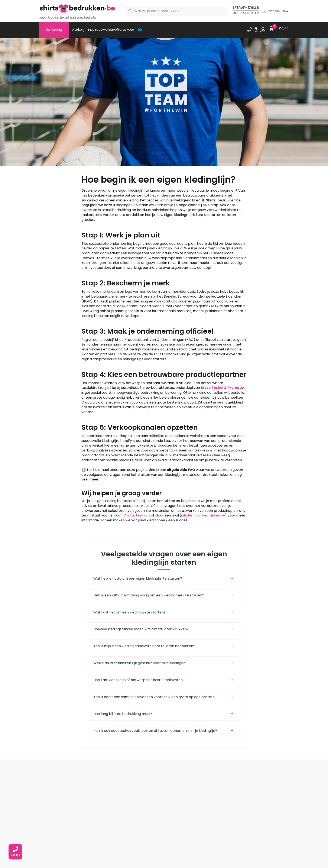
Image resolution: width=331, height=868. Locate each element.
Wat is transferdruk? (158, 850)
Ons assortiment (104, 840)
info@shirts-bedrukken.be (203, 513)
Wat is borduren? (156, 845)
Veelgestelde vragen (108, 845)
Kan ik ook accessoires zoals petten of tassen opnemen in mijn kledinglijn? (155, 728)
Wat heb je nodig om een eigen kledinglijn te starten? (138, 576)
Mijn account (101, 835)
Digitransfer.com (220, 854)
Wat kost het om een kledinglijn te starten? (129, 610)
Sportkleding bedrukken (212, 850)
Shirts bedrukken (207, 835)
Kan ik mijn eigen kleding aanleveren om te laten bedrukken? (144, 643)
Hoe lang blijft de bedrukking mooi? (123, 711)
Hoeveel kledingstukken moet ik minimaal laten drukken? (141, 627)
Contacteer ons (137, 513)
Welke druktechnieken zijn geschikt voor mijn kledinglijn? (140, 660)
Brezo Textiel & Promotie (222, 385)
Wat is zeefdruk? (156, 840)
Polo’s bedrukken (207, 840)
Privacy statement (106, 854)
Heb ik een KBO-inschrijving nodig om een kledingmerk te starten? (149, 593)
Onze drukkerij (153, 835)
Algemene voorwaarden (110, 850)
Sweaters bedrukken (210, 845)
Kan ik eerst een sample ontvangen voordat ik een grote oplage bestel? (154, 694)
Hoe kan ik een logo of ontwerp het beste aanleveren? (139, 677)
